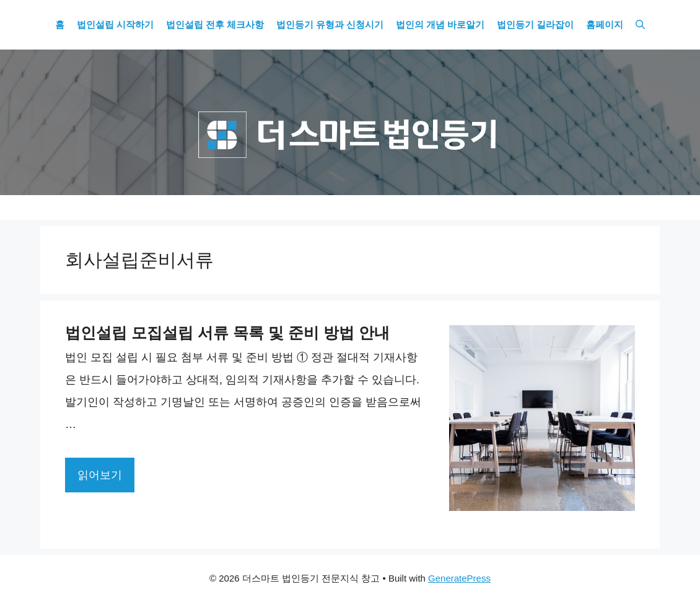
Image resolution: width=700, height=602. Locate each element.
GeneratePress (459, 578)
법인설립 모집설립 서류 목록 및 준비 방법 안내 (227, 333)
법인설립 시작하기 (115, 25)
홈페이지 (605, 25)
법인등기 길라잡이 (535, 25)
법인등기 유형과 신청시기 (330, 25)
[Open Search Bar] (640, 25)
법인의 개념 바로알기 (440, 25)
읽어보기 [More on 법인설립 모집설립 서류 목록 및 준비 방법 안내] (100, 475)
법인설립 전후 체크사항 (215, 25)
